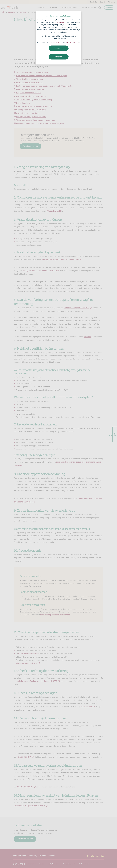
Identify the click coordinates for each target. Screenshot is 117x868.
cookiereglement (73, 42)
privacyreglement (55, 42)
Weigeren (58, 57)
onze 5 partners (60, 22)
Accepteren (58, 48)
